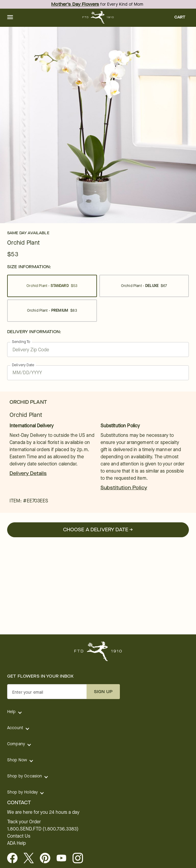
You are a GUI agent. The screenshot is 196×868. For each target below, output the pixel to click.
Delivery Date (23, 365)
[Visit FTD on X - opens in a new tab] (31, 858)
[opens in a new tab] (64, 858)
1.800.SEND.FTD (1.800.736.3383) (43, 829)
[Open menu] (10, 18)
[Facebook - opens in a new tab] (15, 858)
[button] (10, 18)
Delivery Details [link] (28, 473)
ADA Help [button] (17, 843)
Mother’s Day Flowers (75, 4)
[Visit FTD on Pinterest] (47, 858)
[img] (98, 125)
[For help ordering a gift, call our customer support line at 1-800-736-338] (98, 17)
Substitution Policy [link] (124, 488)
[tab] (98, 125)
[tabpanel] (98, 125)
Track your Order (24, 822)
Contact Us (19, 836)
